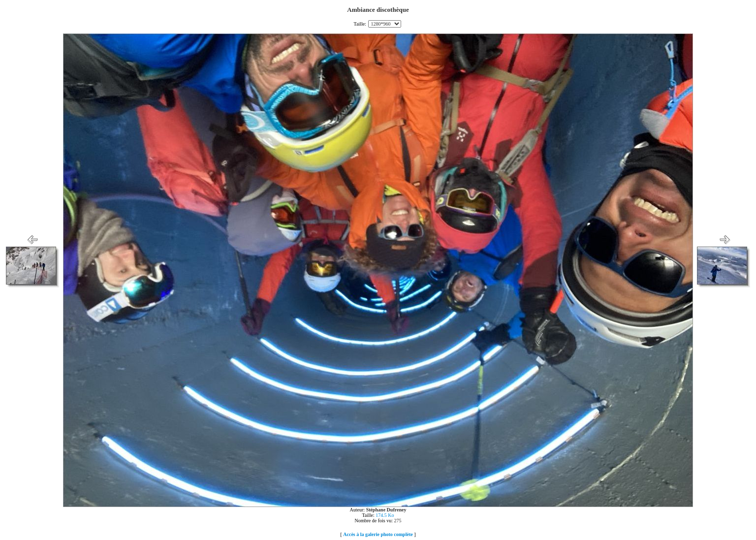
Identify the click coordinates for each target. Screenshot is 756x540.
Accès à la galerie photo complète (378, 534)
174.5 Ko (385, 515)
